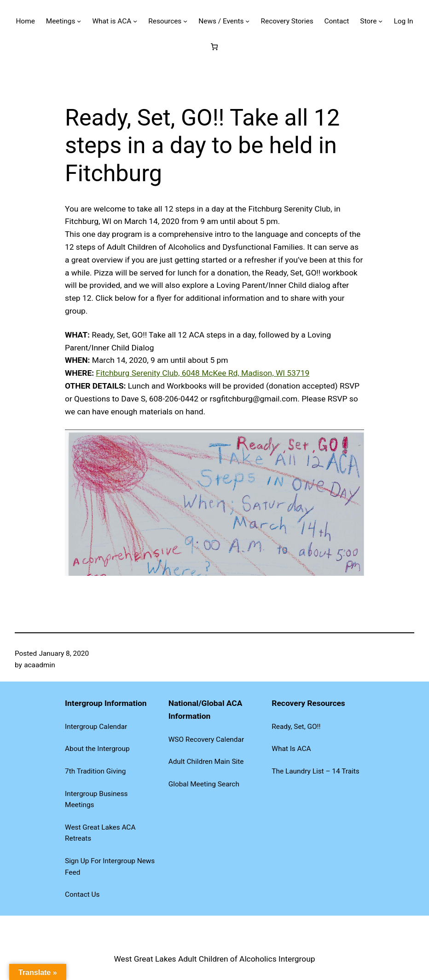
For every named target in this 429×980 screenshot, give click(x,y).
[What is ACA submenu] (135, 21)
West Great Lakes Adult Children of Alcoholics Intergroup (214, 959)
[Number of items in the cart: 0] (214, 46)
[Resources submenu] (185, 21)
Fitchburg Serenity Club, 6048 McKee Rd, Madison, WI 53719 (203, 373)
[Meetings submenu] (79, 21)
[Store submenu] (380, 21)
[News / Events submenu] (247, 21)
